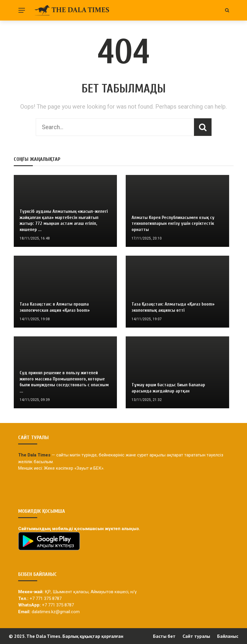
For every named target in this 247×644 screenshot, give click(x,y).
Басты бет (164, 636)
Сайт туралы (196, 636)
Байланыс (228, 636)
